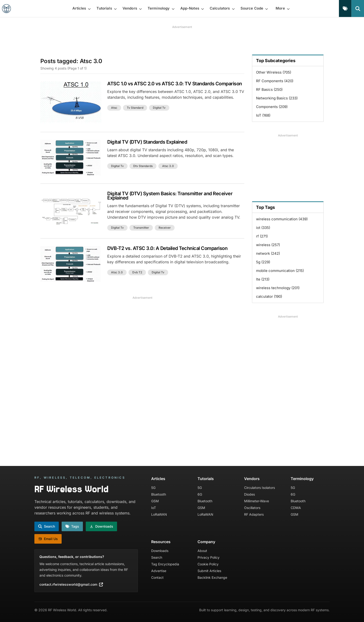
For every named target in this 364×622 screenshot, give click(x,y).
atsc (114, 108)
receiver (165, 228)
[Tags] (345, 8)
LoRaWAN (159, 514)
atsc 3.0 (168, 166)
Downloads (160, 551)
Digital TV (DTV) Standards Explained (147, 142)
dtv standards (143, 166)
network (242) (268, 253)
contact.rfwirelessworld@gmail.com (71, 584)
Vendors (252, 479)
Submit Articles (209, 571)
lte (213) (263, 279)
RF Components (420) (275, 81)
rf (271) (262, 236)
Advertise (159, 571)
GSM (155, 501)
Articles (158, 479)
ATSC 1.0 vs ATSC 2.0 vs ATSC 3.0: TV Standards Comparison (175, 84)
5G (153, 488)
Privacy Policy (209, 557)
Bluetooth (159, 494)
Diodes (249, 494)
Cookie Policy (208, 564)
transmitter (141, 228)
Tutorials (206, 479)
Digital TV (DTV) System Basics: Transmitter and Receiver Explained (170, 196)
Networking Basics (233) (277, 98)
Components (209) (272, 107)
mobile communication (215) (280, 271)
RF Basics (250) (269, 89)
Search (157, 557)
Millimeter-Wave (257, 501)
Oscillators (252, 508)
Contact (157, 577)
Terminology (302, 479)
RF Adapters (254, 514)
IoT (154, 508)
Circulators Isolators (260, 488)
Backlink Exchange (212, 577)
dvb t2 (137, 272)
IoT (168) (263, 115)
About (202, 551)
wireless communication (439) (282, 219)
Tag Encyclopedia (165, 564)
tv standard (135, 108)
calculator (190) (269, 296)
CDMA (296, 508)
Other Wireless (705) (274, 72)
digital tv (159, 108)
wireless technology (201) (278, 288)
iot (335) (263, 228)
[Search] (358, 8)
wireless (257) (268, 245)
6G (200, 494)
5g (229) (263, 262)
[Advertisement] (182, 40)
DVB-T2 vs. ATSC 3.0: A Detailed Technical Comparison (167, 248)
